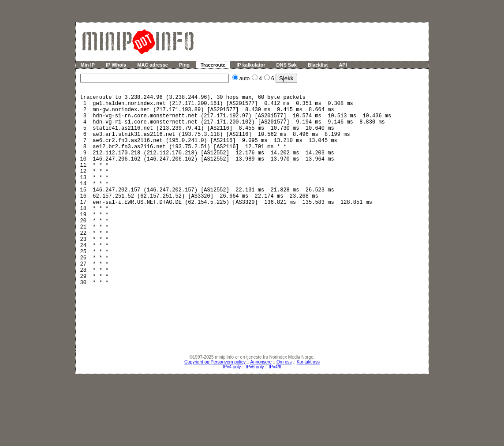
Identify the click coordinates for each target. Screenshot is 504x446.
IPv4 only (232, 408)
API (343, 65)
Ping (184, 65)
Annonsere (261, 403)
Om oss (284, 403)
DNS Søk (287, 65)
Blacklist (318, 65)
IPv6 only (255, 408)
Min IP (88, 65)
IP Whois (116, 65)
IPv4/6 (275, 408)
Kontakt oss (308, 403)
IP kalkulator (251, 65)
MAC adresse (153, 65)
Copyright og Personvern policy (215, 403)
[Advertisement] (257, 358)
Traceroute (213, 65)
